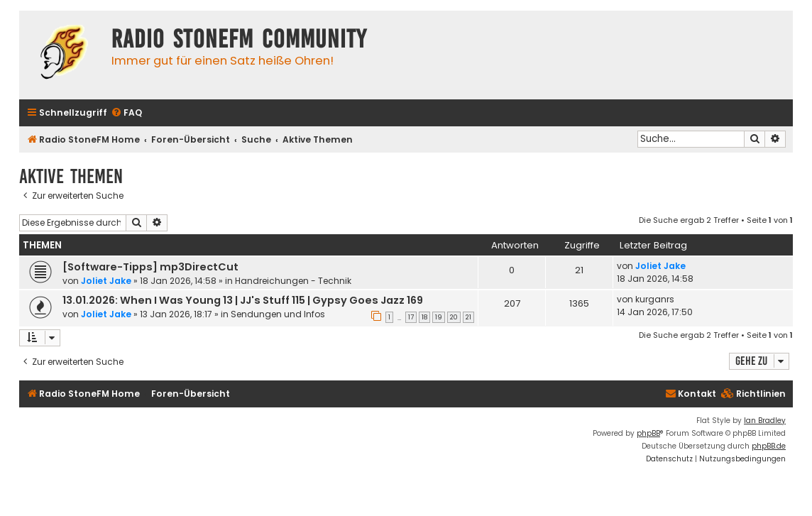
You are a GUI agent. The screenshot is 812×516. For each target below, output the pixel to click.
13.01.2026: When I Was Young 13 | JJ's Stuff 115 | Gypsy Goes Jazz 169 (243, 300)
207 (512, 303)
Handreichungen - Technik (293, 281)
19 (439, 317)
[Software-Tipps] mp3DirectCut (150, 267)
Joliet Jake (106, 281)
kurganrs (655, 299)
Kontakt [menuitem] (691, 394)
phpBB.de (769, 446)
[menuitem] (126, 113)
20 (454, 317)
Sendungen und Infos (278, 314)
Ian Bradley (765, 421)
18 (424, 317)
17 (411, 317)
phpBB (648, 433)
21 (468, 317)
